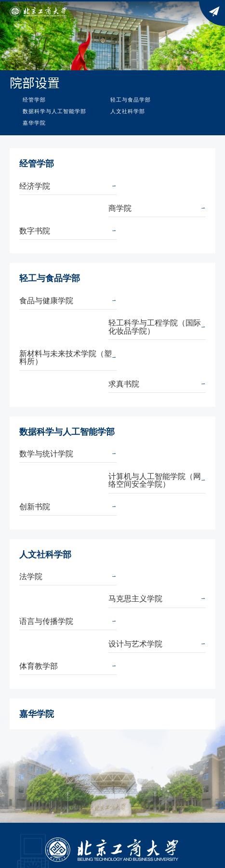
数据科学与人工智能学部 (54, 111)
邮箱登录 (71, 757)
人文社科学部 (128, 111)
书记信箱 (39, 732)
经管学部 (34, 100)
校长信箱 (198, 732)
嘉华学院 (34, 123)
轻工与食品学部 (131, 100)
